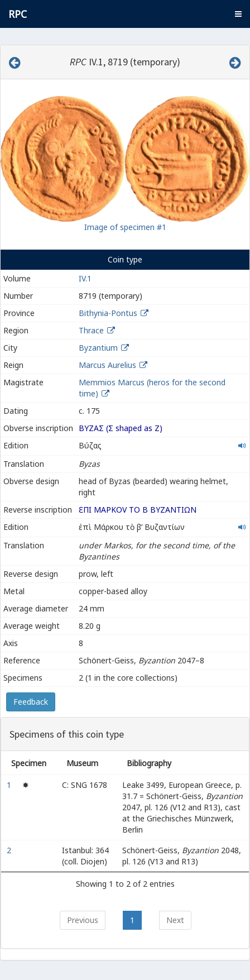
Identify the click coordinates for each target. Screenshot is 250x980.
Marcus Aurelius (107, 365)
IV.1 (85, 278)
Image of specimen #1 (125, 227)
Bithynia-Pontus (108, 313)
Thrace (91, 330)
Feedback (31, 702)
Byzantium (98, 348)
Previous (83, 920)
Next (175, 920)
